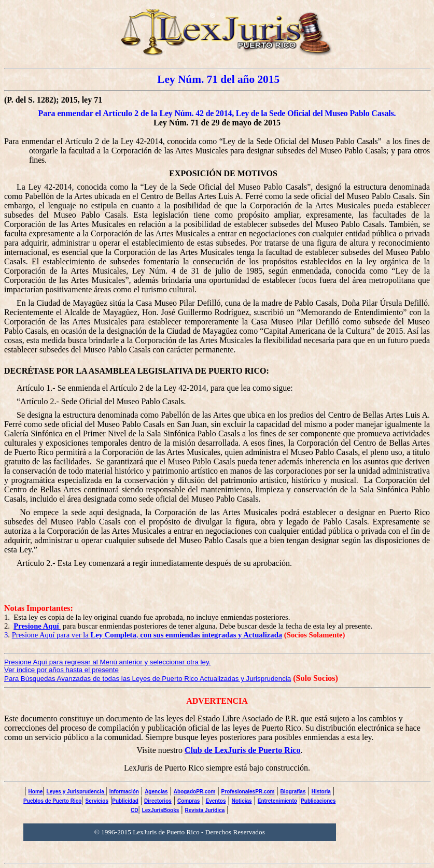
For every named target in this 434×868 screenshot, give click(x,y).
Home (36, 792)
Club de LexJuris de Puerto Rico (243, 750)
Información (124, 792)
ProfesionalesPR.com (248, 792)
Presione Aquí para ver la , (147, 635)
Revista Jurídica (205, 810)
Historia (321, 792)
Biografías (293, 792)
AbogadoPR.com (195, 792)
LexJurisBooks (161, 810)
